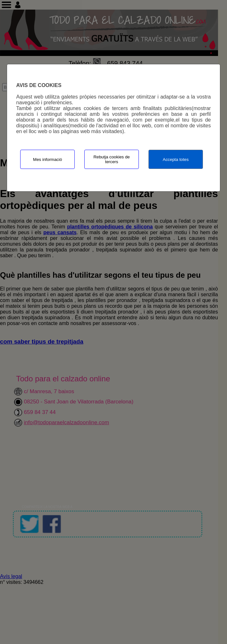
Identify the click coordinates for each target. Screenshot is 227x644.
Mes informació (47, 159)
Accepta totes (176, 159)
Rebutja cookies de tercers (111, 159)
